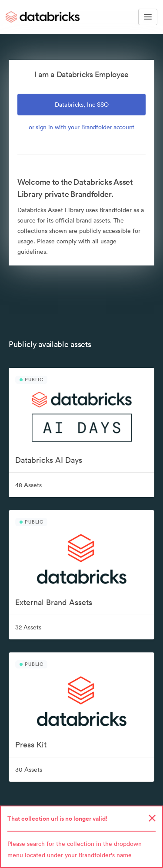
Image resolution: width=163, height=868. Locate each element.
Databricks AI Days (49, 460)
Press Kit (31, 745)
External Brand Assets (54, 602)
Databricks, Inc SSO (82, 105)
